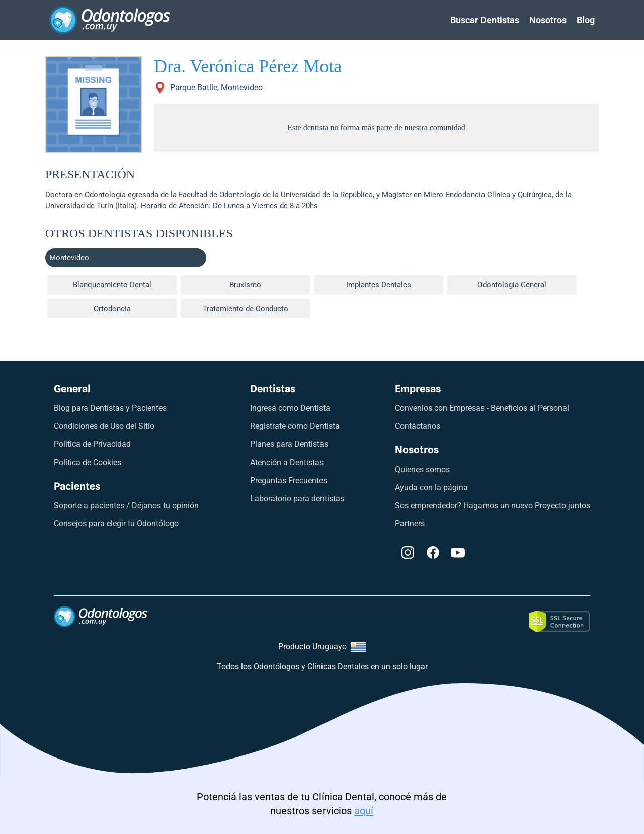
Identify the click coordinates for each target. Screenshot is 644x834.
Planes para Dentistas (289, 444)
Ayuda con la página (431, 487)
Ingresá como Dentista (290, 408)
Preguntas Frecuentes (289, 480)
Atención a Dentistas (287, 462)
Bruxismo (245, 285)
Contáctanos (418, 426)
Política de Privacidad (92, 444)
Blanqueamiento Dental (112, 285)
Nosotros (548, 20)
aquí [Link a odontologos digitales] (364, 811)
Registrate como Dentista (295, 426)
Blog (586, 20)
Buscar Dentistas (485, 20)
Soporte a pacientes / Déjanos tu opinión (126, 506)
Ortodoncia (112, 309)
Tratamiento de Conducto (246, 309)
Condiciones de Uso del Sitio (104, 426)
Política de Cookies (88, 462)
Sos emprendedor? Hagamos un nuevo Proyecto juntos (493, 506)
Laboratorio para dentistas (297, 499)
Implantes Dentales (379, 285)
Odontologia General (512, 285)
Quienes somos (422, 469)
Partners (410, 524)
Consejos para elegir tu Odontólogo (116, 524)
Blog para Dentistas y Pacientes (110, 408)
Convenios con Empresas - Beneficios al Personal (482, 408)
